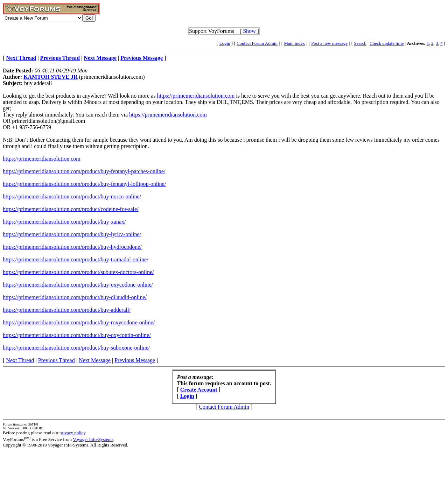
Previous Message (135, 360)
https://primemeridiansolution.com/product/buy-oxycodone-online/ (78, 285)
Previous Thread (57, 360)
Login (225, 43)
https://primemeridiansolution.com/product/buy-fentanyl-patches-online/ (84, 171)
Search (360, 43)
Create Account (199, 390)
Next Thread (20, 360)
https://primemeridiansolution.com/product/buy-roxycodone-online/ (79, 322)
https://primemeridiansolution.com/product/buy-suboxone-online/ (76, 348)
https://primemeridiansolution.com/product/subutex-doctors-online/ (78, 272)
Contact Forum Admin (257, 43)
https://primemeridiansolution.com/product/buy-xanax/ (64, 222)
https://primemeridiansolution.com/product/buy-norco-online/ (72, 196)
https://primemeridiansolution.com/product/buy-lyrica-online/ (72, 234)
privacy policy (72, 433)
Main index (294, 43)
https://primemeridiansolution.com (196, 96)
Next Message (95, 360)
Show (249, 31)
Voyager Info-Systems (93, 439)
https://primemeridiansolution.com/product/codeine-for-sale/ (71, 209)
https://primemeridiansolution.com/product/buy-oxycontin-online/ (77, 335)
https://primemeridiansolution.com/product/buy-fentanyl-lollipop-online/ (84, 184)
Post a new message (329, 43)
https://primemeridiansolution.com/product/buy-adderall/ (67, 310)
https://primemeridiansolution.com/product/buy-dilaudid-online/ (75, 297)
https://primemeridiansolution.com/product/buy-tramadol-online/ (75, 259)
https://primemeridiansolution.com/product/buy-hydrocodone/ (72, 247)
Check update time (387, 43)
